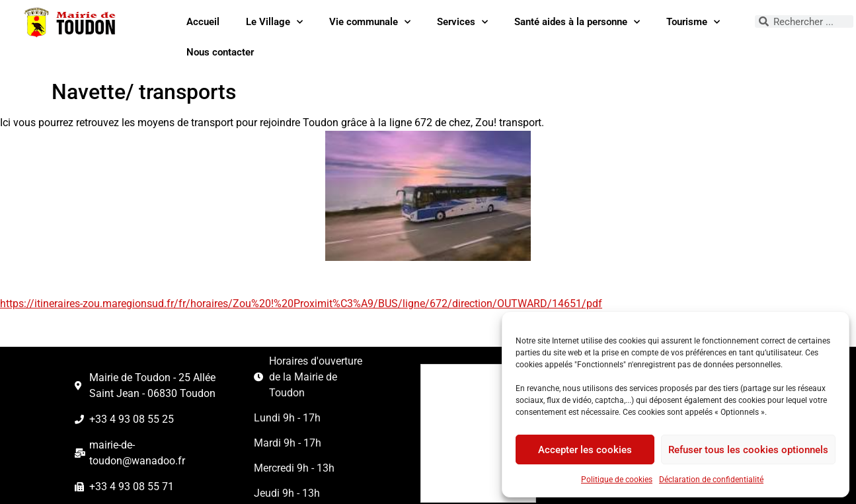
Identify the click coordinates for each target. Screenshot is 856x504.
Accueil (203, 22)
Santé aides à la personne (577, 22)
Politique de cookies (617, 480)
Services (462, 22)
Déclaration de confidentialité (711, 480)
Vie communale (370, 22)
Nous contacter (220, 52)
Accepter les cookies (585, 450)
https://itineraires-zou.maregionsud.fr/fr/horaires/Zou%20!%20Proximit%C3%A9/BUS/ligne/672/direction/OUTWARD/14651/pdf (301, 304)
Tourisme (693, 22)
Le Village (274, 22)
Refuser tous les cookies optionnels (748, 450)
